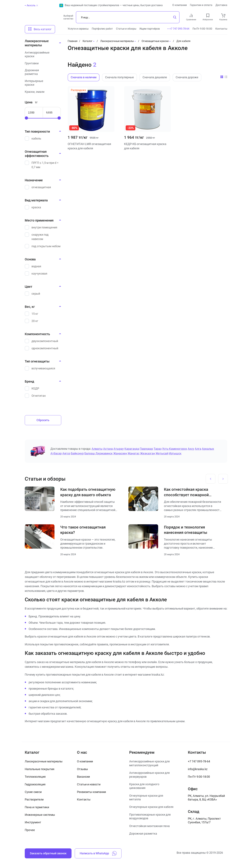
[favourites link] (208, 15)
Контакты (221, 29)
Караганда (132, 449)
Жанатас (134, 453)
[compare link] (191, 15)
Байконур (77, 453)
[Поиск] (128, 17)
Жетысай (162, 453)
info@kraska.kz (198, 769)
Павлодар (146, 449)
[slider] (26, 118)
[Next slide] (223, 479)
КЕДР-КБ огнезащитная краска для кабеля (145, 146)
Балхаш (90, 453)
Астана (108, 449)
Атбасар (56, 453)
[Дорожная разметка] (42, 72)
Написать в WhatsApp (98, 853)
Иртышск (175, 453)
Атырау (119, 449)
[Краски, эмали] (42, 92)
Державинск (104, 453)
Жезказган (148, 453)
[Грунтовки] (42, 63)
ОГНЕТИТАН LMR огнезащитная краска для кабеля (89, 146)
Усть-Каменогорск (175, 449)
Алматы (97, 449)
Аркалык (208, 449)
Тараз (158, 449)
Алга (198, 449)
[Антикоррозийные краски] (42, 54)
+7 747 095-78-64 (199, 761)
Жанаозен (120, 453)
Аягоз (66, 453)
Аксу (191, 449)
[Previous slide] (211, 479)
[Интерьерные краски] (42, 83)
